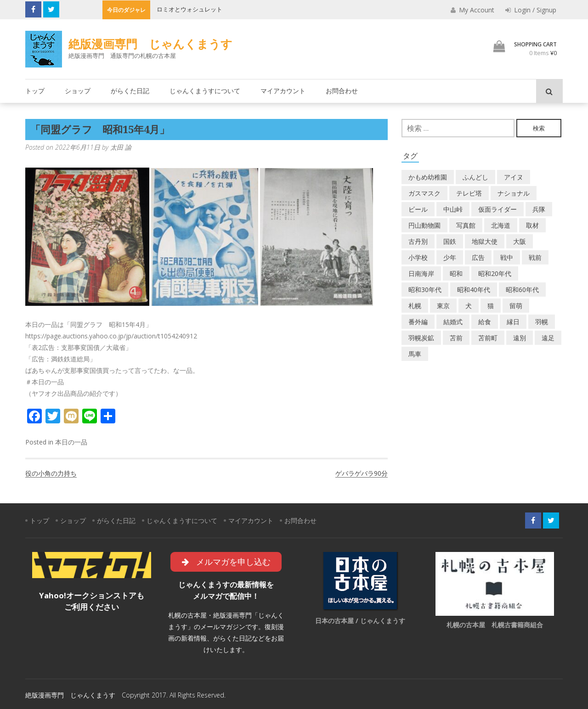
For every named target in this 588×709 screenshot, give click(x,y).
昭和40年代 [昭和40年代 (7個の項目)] (474, 290)
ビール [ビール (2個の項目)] (418, 209)
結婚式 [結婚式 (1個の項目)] (453, 322)
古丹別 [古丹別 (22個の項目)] (418, 241)
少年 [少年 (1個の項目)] (450, 257)
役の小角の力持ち (51, 473)
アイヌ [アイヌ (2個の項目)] (514, 177)
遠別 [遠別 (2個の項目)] (520, 338)
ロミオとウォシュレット (189, 9)
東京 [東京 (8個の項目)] (443, 306)
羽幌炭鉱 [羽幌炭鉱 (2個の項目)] (421, 338)
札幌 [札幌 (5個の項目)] (415, 306)
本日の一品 (71, 442)
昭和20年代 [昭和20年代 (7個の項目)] (495, 273)
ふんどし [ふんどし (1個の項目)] (475, 177)
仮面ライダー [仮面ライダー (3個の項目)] (498, 209)
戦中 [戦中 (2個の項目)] (507, 257)
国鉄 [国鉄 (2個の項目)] (450, 241)
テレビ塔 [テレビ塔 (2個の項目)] (469, 193)
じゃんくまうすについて (205, 91)
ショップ (78, 91)
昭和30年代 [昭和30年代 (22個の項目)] (425, 290)
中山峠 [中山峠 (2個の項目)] (453, 209)
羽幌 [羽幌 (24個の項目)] (542, 322)
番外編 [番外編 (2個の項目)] (418, 322)
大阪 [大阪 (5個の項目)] (520, 241)
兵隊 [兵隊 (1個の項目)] (539, 209)
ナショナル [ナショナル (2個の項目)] (514, 193)
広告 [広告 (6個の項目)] (478, 257)
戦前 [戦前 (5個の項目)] (535, 257)
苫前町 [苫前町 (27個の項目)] (488, 338)
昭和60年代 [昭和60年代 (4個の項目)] (522, 290)
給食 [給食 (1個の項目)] (485, 322)
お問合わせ (342, 91)
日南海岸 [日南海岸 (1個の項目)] (421, 273)
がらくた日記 (130, 91)
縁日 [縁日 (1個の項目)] (513, 322)
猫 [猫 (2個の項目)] (491, 306)
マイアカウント (283, 91)
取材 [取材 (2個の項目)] (532, 225)
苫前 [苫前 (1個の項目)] (456, 338)
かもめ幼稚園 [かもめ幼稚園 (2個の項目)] (428, 177)
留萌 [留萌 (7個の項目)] (516, 306)
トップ (35, 91)
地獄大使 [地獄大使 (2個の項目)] (485, 241)
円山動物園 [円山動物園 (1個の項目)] (424, 225)
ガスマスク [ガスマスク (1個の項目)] (424, 193)
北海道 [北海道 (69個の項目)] (501, 225)
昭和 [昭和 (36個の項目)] (456, 273)
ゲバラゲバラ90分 (362, 473)
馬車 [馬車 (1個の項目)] (415, 354)
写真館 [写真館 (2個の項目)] (466, 225)
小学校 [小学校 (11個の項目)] (418, 257)
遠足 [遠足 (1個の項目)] (548, 338)
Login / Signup (531, 10)
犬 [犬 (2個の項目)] (469, 306)
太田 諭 (121, 147)
